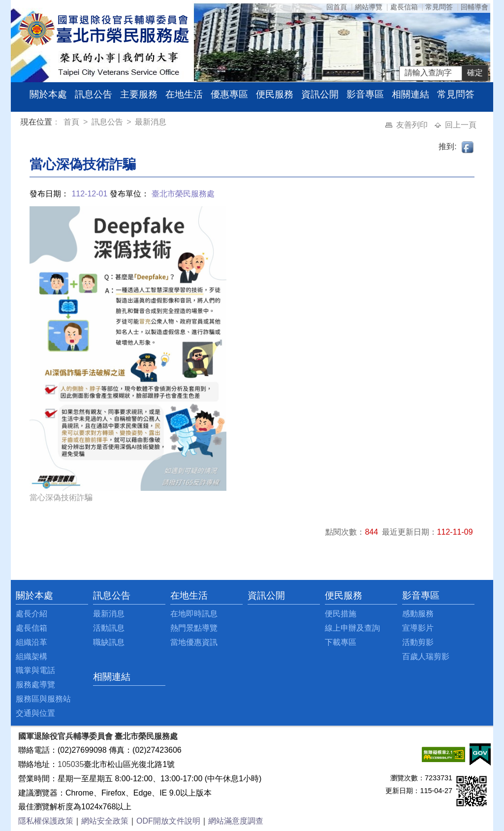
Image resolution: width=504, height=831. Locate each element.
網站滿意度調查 (236, 821)
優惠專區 (229, 94)
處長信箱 (404, 7)
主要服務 (139, 94)
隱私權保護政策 (46, 821)
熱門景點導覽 (194, 628)
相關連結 (410, 94)
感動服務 (418, 614)
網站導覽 (369, 7)
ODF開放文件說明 (168, 821)
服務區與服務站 (43, 699)
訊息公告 (94, 94)
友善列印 (413, 125)
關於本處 (48, 94)
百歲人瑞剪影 (426, 656)
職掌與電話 (35, 670)
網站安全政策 (105, 821)
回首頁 (337, 7)
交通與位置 (35, 713)
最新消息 (151, 122)
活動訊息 (109, 628)
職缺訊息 (109, 642)
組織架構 (31, 656)
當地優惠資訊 (194, 642)
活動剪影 (418, 642)
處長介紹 (31, 614)
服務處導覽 (35, 685)
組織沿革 (31, 642)
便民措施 (341, 614)
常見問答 (439, 7)
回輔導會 (474, 7)
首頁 (72, 122)
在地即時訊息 (194, 614)
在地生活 (184, 94)
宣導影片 (418, 628)
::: (22, 123)
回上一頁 (461, 125)
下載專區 (341, 642)
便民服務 (275, 94)
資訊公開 (320, 94)
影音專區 (365, 94)
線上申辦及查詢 (352, 628)
